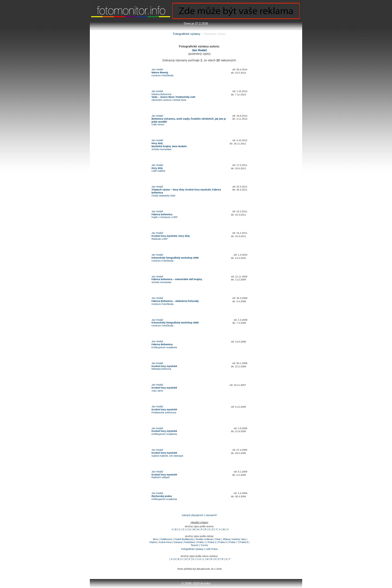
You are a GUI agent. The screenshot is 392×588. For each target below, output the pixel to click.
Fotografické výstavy (186, 34)
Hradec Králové (204, 539)
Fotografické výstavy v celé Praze (199, 549)
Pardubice (190, 542)
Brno (156, 539)
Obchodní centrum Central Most (169, 100)
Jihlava (226, 539)
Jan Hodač (157, 69)
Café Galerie (159, 171)
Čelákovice (166, 539)
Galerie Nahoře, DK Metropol (167, 456)
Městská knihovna (161, 369)
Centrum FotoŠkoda (163, 75)
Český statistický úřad (163, 196)
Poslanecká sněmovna (164, 413)
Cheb (218, 539)
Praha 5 (223, 542)
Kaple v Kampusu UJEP (165, 217)
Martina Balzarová (162, 94)
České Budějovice (184, 539)
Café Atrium (158, 125)
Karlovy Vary (239, 539)
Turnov (204, 545)
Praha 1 (201, 542)
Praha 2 (212, 542)
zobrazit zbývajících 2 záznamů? (199, 515)
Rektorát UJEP (160, 239)
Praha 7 (233, 542)
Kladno (153, 542)
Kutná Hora (165, 542)
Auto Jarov (157, 391)
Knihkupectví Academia (164, 347)
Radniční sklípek (161, 477)
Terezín (195, 545)
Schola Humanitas (162, 149)
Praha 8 (244, 542)
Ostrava (178, 542)
